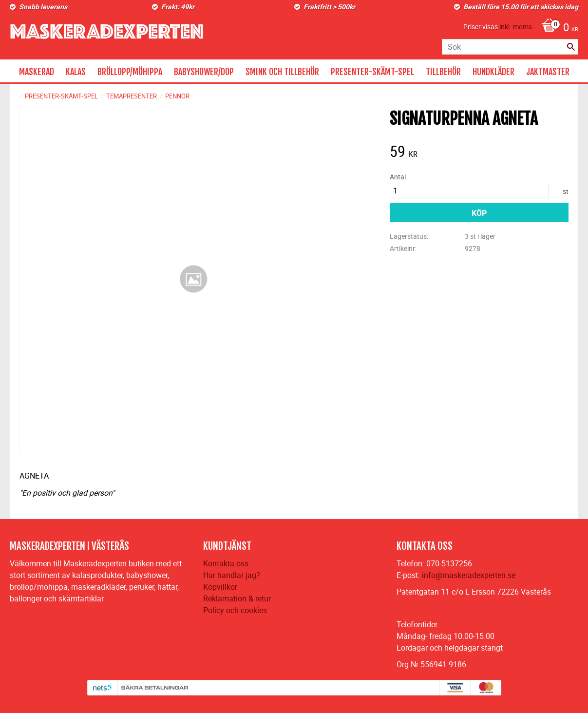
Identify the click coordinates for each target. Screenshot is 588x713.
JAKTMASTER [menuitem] (548, 72)
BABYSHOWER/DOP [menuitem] (204, 72)
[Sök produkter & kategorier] (510, 47)
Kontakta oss (226, 563)
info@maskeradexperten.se (469, 575)
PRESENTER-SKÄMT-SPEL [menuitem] (372, 72)
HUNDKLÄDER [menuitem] (493, 72)
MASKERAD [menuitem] (37, 72)
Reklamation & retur (237, 598)
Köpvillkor (220, 587)
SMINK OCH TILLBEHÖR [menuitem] (282, 72)
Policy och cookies (235, 610)
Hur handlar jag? (232, 575)
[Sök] (571, 47)
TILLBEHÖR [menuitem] (443, 72)
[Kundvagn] (558, 28)
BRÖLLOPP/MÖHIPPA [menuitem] (130, 72)
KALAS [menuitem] (76, 72)
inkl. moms (516, 27)
